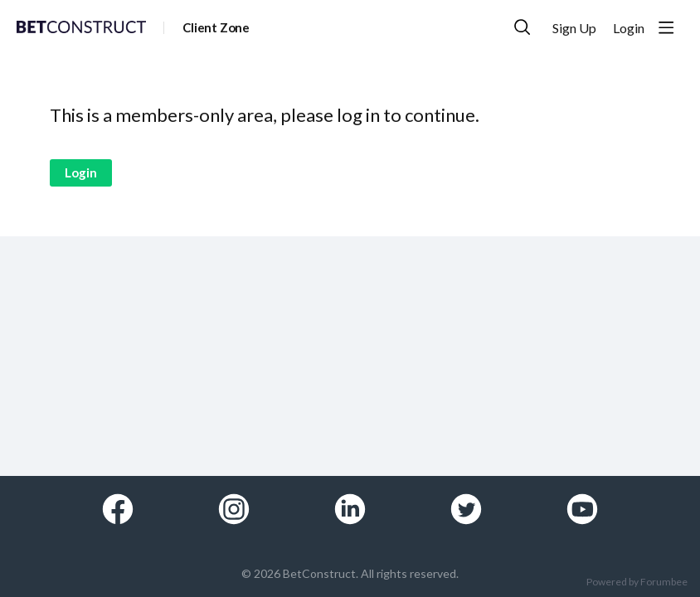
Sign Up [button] (574, 28)
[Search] (523, 27)
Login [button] (629, 28)
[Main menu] (666, 27)
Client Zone (216, 27)
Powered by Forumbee (637, 582)
